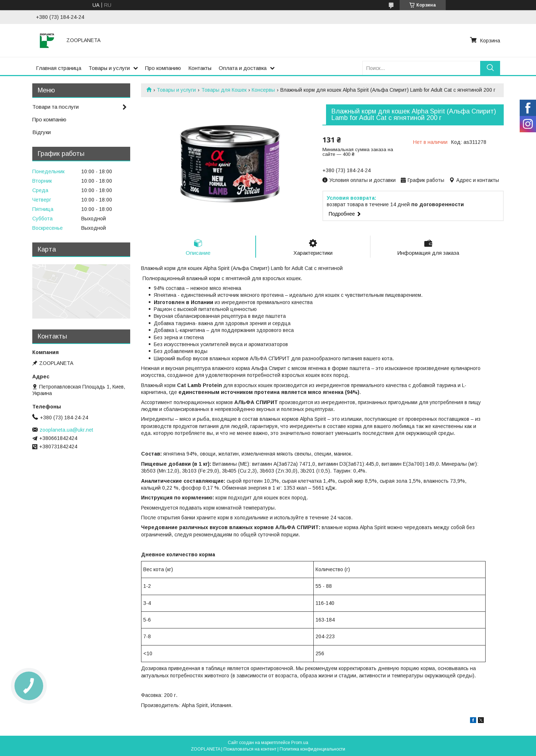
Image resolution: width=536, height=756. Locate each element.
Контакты (200, 68)
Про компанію (49, 119)
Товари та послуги (55, 107)
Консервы (263, 90)
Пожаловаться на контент (250, 749)
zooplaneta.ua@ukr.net (66, 430)
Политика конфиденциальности (312, 749)
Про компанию (163, 68)
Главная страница (59, 68)
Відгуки (42, 132)
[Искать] (490, 68)
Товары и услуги (109, 68)
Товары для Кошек (224, 90)
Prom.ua (300, 743)
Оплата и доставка (243, 68)
